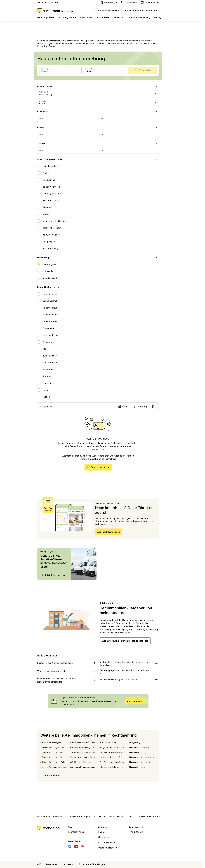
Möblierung (98, 258)
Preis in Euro (98, 111)
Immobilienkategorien (98, 287)
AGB (39, 864)
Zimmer (98, 143)
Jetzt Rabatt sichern (53, 575)
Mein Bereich (129, 3)
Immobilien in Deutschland (50, 816)
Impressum (69, 864)
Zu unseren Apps (76, 832)
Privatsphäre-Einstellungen (92, 864)
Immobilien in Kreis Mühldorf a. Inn (112, 816)
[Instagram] (83, 846)
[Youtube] (76, 846)
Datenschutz (52, 864)
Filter (123, 407)
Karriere (102, 832)
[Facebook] (70, 846)
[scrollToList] (142, 70)
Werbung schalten (107, 842)
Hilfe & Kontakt (136, 832)
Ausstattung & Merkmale (98, 159)
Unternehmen (105, 837)
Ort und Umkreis (98, 87)
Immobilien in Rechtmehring (150, 816)
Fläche (98, 127)
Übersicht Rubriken (107, 848)
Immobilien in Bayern (78, 816)
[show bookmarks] (154, 407)
